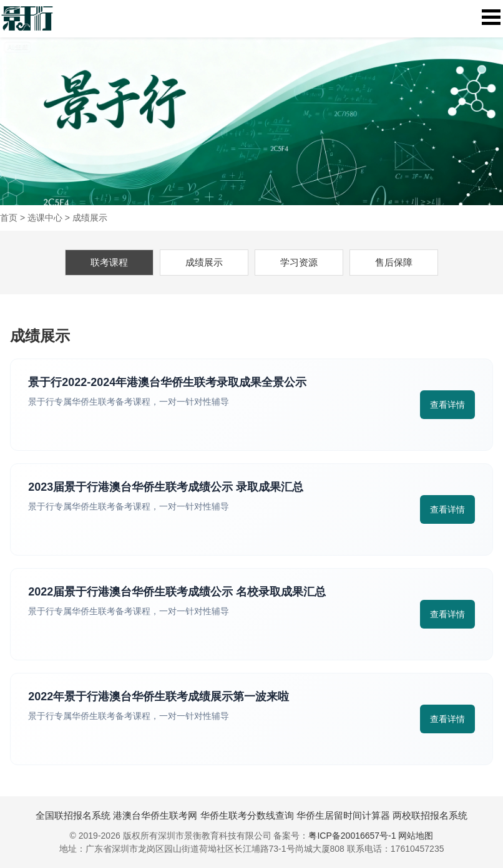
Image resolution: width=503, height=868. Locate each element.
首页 (9, 218)
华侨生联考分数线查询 (247, 815)
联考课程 (109, 262)
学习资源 (299, 262)
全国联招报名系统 (73, 815)
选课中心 (45, 218)
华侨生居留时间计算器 (343, 815)
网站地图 (416, 836)
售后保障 (394, 262)
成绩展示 (90, 218)
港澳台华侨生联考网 (155, 815)
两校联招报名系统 (430, 815)
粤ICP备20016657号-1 (352, 836)
